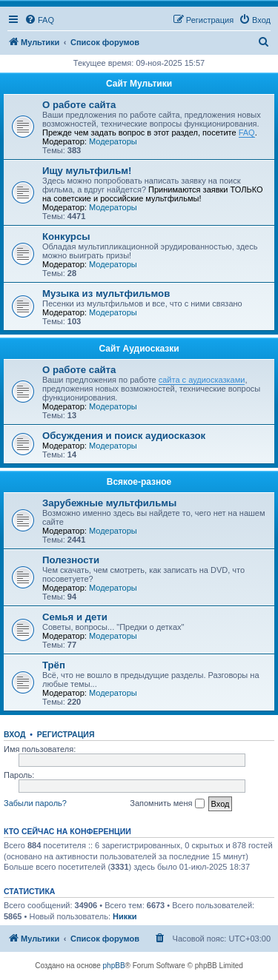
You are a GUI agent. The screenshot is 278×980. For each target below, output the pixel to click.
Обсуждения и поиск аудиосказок (124, 436)
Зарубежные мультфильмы (109, 503)
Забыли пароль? (35, 803)
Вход (14, 734)
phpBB (114, 966)
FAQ (247, 132)
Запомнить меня (167, 804)
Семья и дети (75, 617)
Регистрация (66, 734)
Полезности (71, 560)
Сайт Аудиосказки (139, 349)
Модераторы (113, 141)
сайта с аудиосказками (202, 380)
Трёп (54, 665)
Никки (125, 916)
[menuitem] (39, 20)
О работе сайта (79, 105)
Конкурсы (66, 236)
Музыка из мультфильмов (106, 293)
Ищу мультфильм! (87, 171)
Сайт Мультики (139, 84)
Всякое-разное (139, 482)
